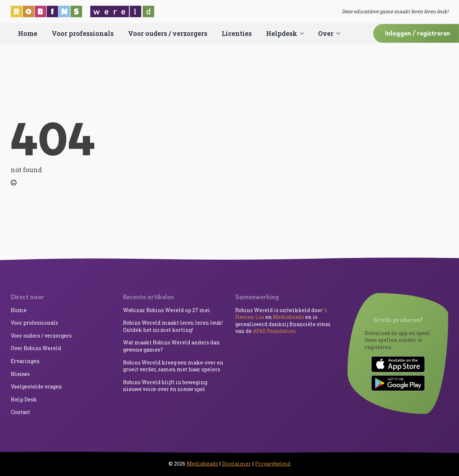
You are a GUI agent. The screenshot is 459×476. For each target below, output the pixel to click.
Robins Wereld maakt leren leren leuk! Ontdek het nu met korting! (173, 326)
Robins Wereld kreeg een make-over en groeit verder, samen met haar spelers (173, 366)
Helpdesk (282, 33)
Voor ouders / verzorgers (168, 33)
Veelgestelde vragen (36, 387)
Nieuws (20, 374)
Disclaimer (236, 464)
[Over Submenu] (340, 33)
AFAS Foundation (274, 331)
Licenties (237, 33)
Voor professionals (83, 33)
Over (326, 33)
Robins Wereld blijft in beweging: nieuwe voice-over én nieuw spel (165, 386)
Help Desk (24, 399)
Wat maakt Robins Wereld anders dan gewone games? (171, 346)
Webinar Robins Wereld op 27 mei (167, 310)
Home (28, 33)
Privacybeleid (273, 464)
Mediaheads (288, 317)
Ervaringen (25, 361)
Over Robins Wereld (36, 348)
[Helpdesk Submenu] (304, 33)
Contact (20, 412)
